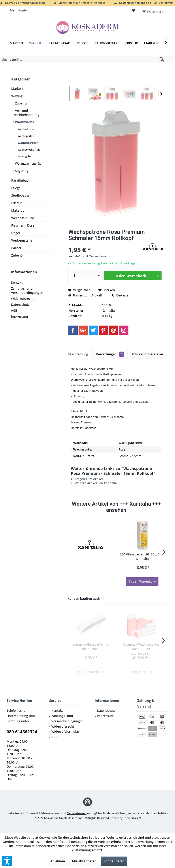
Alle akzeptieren (84, 861)
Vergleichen (80, 290)
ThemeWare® (132, 818)
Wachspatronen (28, 143)
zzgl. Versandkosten (96, 256)
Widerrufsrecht (22, 299)
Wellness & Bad (23, 218)
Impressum (19, 316)
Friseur (16, 203)
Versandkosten (77, 813)
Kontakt (17, 282)
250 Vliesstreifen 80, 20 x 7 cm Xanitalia (142, 556)
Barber (16, 248)
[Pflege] (83, 43)
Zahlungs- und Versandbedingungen (27, 291)
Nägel (16, 233)
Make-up (18, 210)
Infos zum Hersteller (148, 354)
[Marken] (16, 43)
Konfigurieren (114, 861)
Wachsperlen (26, 136)
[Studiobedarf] (107, 43)
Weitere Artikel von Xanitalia (94, 483)
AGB (14, 310)
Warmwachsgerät (27, 163)
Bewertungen (110, 354)
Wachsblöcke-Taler (29, 150)
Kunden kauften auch (84, 599)
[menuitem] (153, 10)
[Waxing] (36, 43)
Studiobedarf (21, 195)
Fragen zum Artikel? (85, 295)
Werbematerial (22, 240)
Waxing (17, 96)
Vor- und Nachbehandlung (26, 113)
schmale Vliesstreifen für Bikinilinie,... (91, 647)
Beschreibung (78, 354)
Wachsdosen (25, 129)
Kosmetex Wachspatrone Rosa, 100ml (141, 647)
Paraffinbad (20, 180)
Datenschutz (20, 305)
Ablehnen (58, 861)
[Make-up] (151, 43)
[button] (7, 861)
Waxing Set (24, 156)
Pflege (16, 188)
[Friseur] (132, 43)
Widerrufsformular (65, 731)
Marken (17, 88)
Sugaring (21, 171)
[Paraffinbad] (60, 43)
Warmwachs (24, 122)
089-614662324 (22, 732)
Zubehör (21, 103)
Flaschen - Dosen (24, 225)
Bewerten (121, 295)
